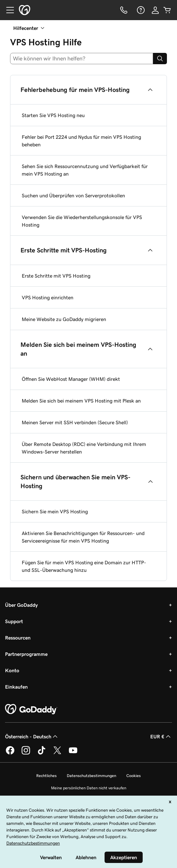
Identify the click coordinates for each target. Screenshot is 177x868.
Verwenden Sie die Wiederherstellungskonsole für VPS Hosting (82, 221)
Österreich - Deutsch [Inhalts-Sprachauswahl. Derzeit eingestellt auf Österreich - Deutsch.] (32, 736)
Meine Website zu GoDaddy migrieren (64, 319)
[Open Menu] (8, 10)
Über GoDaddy (21, 605)
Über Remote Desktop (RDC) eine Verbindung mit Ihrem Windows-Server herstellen (84, 448)
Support (14, 621)
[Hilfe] (140, 10)
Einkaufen (16, 687)
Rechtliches (46, 776)
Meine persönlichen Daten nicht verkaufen (89, 788)
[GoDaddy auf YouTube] (73, 753)
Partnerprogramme (26, 654)
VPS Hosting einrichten (48, 297)
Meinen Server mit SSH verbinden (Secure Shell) (75, 422)
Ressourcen (18, 638)
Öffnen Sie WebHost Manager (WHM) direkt (71, 379)
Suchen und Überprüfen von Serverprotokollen (73, 195)
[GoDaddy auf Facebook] (10, 753)
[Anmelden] (155, 10)
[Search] (160, 59)
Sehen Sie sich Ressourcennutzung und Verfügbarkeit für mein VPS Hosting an (85, 170)
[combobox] (82, 59)
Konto (12, 670)
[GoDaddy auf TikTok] (42, 753)
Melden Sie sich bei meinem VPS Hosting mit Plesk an (81, 401)
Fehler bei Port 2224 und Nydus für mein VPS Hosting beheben (81, 141)
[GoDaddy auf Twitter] (57, 753)
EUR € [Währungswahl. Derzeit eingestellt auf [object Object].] (161, 736)
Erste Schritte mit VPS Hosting (56, 276)
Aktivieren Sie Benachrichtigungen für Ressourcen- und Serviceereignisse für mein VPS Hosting (83, 537)
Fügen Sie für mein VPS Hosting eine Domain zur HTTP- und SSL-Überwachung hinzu (84, 566)
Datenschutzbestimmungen (91, 776)
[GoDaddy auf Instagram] (26, 753)
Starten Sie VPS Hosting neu (53, 115)
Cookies (134, 776)
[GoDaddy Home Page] (31, 709)
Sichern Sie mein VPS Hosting (55, 511)
